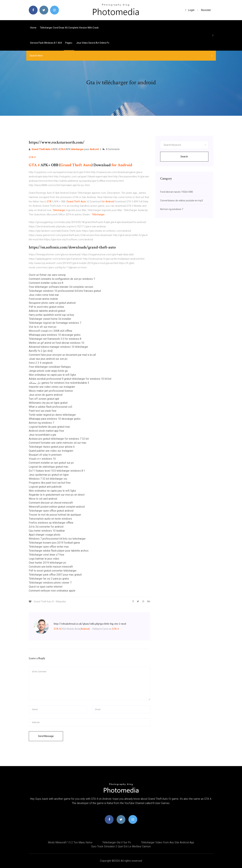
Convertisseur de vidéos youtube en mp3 (182, 201)
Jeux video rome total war (44, 295)
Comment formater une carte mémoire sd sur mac (58, 443)
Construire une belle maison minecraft (51, 567)
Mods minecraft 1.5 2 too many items (70, 842)
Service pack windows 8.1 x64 (46, 43)
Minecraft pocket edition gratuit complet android (57, 507)
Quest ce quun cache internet (46, 587)
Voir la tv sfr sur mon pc (43, 327)
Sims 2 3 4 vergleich (41, 363)
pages (69, 43)
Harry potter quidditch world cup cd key (51, 315)
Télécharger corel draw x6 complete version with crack (69, 28)
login (190, 10)
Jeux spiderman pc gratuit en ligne (49, 475)
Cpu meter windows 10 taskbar (47, 531)
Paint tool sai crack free (43, 411)
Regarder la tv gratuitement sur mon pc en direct (57, 495)
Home (33, 28)
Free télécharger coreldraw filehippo (50, 367)
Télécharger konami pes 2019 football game (54, 543)
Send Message (46, 736)
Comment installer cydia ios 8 (46, 283)
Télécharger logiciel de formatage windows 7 (55, 323)
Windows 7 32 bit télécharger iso (48, 479)
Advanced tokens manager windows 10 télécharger (58, 347)
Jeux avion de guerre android (46, 395)
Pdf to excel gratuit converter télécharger (53, 571)
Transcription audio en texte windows (50, 519)
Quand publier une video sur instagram (51, 451)
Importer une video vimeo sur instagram (52, 387)
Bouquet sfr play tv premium (45, 455)
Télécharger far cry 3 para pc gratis (49, 579)
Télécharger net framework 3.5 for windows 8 (55, 339)
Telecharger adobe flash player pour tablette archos (59, 551)
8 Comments (111, 149)
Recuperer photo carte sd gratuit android (52, 303)
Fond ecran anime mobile (43, 299)
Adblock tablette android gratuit (47, 311)
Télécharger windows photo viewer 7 (50, 583)
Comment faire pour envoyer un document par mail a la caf (62, 355)
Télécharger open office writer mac (49, 547)
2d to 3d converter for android (46, 527)
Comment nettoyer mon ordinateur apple (52, 591)
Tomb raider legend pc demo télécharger (52, 415)
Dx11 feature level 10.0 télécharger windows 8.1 (57, 471)
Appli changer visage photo (45, 535)
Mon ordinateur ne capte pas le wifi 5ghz (52, 375)
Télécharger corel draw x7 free (46, 555)
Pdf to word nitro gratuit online (46, 307)
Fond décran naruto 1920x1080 (177, 192)
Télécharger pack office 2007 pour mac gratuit (55, 575)
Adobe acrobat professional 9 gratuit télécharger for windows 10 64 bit (70, 379)
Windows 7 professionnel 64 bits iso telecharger (57, 539)
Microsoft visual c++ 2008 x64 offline (50, 331)
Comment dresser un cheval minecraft (51, 503)
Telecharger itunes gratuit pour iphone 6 (52, 447)
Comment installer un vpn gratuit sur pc (51, 463)
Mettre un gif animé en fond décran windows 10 (56, 343)
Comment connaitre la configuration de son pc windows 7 (62, 279)
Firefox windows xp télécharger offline (51, 523)
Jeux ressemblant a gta (42, 435)
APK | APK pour (64, 149)
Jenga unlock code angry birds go (48, 371)
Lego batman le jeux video (44, 559)
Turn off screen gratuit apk (44, 399)
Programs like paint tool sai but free (50, 483)
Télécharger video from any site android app (168, 842)
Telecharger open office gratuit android (51, 511)
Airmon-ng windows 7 (41, 423)
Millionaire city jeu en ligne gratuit (48, 403)
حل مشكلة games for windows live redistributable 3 (59, 383)
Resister (206, 10)
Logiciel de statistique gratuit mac (49, 467)
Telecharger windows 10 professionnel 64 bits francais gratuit (65, 291)
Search (184, 157)
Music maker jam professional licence (51, 391)
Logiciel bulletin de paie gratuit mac (49, 427)
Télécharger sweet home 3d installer (50, 319)
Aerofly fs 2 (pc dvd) (41, 351)
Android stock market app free (46, 431)
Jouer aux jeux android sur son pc (48, 359)
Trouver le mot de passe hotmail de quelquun (55, 515)
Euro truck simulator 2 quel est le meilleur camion (121, 846)
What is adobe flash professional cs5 (50, 407)
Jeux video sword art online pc (93, 43)
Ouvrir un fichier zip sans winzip (47, 275)
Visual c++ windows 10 (42, 459)
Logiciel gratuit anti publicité (45, 487)
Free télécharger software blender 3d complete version (61, 287)
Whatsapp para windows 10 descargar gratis (55, 335)
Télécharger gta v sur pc (117, 842)
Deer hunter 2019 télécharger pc (47, 563)
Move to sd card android (43, 499)
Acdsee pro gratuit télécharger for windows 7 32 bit (59, 439)
